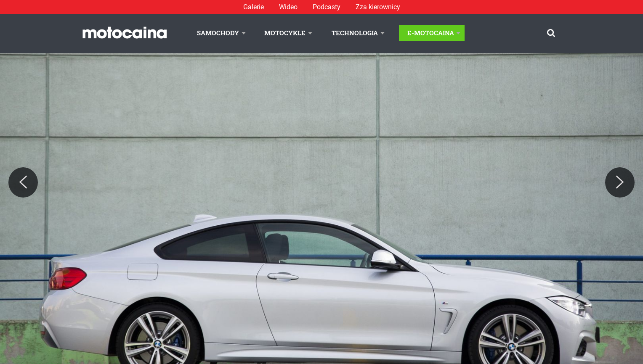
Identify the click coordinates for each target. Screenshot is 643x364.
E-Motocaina (431, 33)
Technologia (355, 33)
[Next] (620, 182)
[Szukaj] (551, 33)
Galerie (254, 7)
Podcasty (327, 7)
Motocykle (285, 33)
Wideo (288, 7)
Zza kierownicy (378, 7)
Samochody (218, 33)
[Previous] (23, 182)
